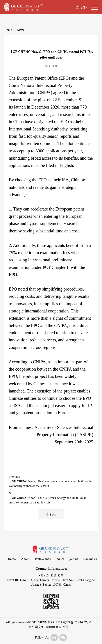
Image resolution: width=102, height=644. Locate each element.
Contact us (90, 559)
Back (51, 515)
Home (8, 30)
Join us (74, 559)
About (25, 559)
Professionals (43, 559)
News (20, 30)
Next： (13, 493)
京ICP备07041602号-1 (77, 622)
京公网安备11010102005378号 (49, 627)
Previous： (16, 477)
